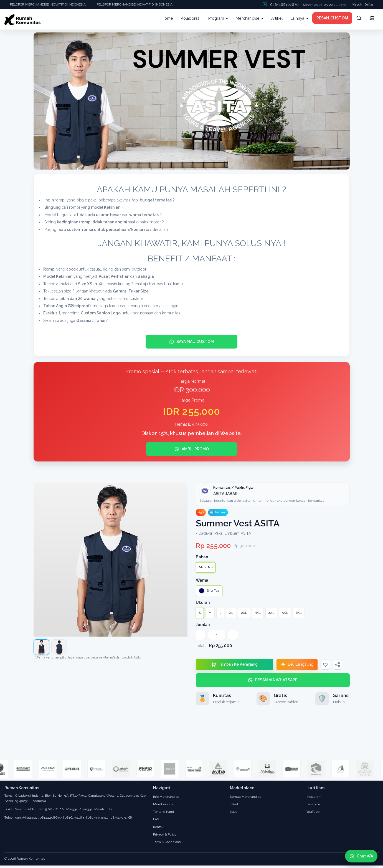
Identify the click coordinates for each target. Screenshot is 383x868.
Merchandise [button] (249, 18)
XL (231, 613)
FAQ (156, 819)
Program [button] (218, 18)
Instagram (314, 797)
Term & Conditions (167, 842)
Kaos (234, 812)
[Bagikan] (338, 665)
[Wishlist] (325, 665)
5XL (285, 613)
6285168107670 (284, 5)
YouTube (313, 812)
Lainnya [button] (299, 18)
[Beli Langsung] (297, 665)
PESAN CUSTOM (332, 18)
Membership (163, 804)
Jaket (234, 804)
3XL (258, 613)
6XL (299, 613)
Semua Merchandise (246, 797)
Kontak (158, 827)
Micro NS (206, 567)
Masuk (357, 4)
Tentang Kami (163, 812)
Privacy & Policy (165, 834)
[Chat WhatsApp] (361, 856)
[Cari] (359, 18)
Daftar (369, 4)
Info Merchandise (166, 797)
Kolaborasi (191, 18)
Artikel (277, 18)
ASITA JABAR (225, 494)
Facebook (314, 804)
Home (167, 18)
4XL (271, 613)
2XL (244, 613)
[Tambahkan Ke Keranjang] (235, 665)
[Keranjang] (372, 19)
